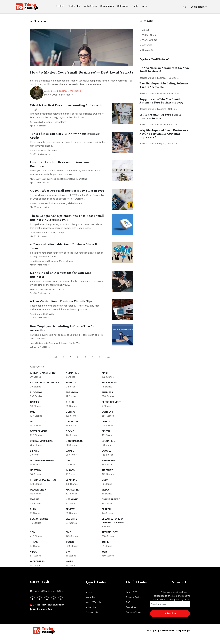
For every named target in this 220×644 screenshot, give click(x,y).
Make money (75, 210)
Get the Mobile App (43, 616)
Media (105, 497)
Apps (49, 129)
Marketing (75, 98)
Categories (123, 6)
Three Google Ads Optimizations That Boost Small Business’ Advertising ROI (67, 225)
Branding (72, 400)
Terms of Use (133, 619)
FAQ (128, 609)
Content (107, 419)
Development (39, 438)
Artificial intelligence (45, 390)
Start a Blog (74, 6)
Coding (70, 419)
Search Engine (39, 526)
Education (108, 448)
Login (194, 7)
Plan (33, 516)
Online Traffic (111, 506)
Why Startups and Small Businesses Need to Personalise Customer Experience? (164, 134)
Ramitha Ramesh (37, 158)
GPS (68, 468)
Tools (135, 6)
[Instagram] (54, 606)
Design (106, 429)
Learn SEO (132, 599)
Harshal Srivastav (38, 350)
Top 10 (105, 549)
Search (106, 516)
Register (202, 7)
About (146, 30)
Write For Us (149, 35)
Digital (106, 438)
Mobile (34, 506)
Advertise (147, 45)
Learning (71, 487)
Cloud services (111, 409)
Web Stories (90, 6)
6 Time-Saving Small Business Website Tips (61, 308)
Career (63, 210)
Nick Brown (35, 321)
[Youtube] (61, 606)
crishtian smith (37, 129)
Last (108, 364)
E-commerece (75, 448)
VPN (68, 559)
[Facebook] (32, 606)
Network (72, 506)
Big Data (71, 390)
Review (70, 516)
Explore (60, 6)
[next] (100, 364)
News (144, 6)
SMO (69, 539)
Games (70, 458)
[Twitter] (39, 606)
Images (70, 477)
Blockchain (109, 390)
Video (34, 559)
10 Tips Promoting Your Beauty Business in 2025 (160, 116)
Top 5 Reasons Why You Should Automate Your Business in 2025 (161, 101)
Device (70, 438)
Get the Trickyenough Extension (50, 612)
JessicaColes (50, 98)
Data (33, 429)
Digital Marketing (66, 186)
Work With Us (150, 40)
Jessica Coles (147, 78)
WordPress (37, 569)
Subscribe (170, 621)
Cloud (70, 409)
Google (61, 240)
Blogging (36, 400)
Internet (63, 350)
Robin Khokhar (37, 240)
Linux (105, 487)
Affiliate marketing (43, 380)
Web (51, 321)
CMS (33, 419)
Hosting (35, 477)
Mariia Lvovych (37, 186)
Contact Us (148, 50)
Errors (35, 458)
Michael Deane (37, 297)
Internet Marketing (43, 487)
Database (72, 429)
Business (64, 98)
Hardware (108, 468)
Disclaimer (131, 614)
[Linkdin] (47, 606)
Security (72, 526)
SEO (45, 321)
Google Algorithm (42, 468)
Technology (59, 129)
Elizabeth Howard (38, 211)
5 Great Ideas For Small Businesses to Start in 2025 (67, 198)
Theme (34, 549)
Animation (72, 380)
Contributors (107, 6)
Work (69, 569)
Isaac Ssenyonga (38, 268)
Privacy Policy (134, 604)
